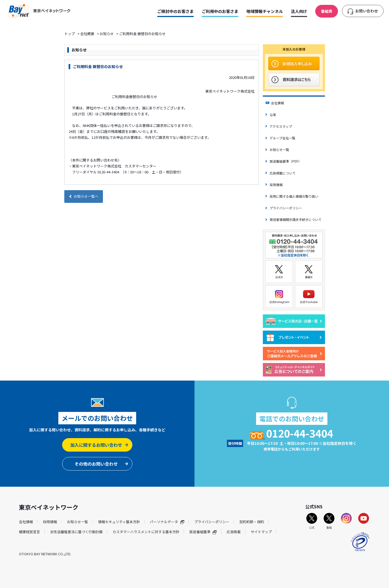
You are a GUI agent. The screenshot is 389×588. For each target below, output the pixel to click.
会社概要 (87, 34)
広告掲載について (283, 173)
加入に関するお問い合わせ (96, 445)
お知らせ (107, 34)
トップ (70, 34)
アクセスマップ (281, 126)
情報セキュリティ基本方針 (119, 522)
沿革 (273, 115)
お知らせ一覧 (279, 149)
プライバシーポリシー (286, 208)
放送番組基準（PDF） (286, 161)
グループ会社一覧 (282, 138)
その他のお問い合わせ (96, 464)
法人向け (299, 11)
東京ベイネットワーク (39, 11)
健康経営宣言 (29, 532)
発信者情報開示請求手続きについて (296, 219)
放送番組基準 (203, 532)
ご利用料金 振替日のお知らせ (98, 66)
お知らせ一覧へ (84, 196)
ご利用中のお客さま (220, 11)
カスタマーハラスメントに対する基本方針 (146, 532)
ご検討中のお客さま (175, 11)
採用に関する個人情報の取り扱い (294, 196)
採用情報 (276, 185)
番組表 (327, 11)
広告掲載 (234, 532)
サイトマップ (261, 532)
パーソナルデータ (167, 522)
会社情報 (277, 103)
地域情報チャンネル (265, 11)
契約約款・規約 (252, 522)
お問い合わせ (367, 11)
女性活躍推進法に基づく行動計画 (76, 532)
